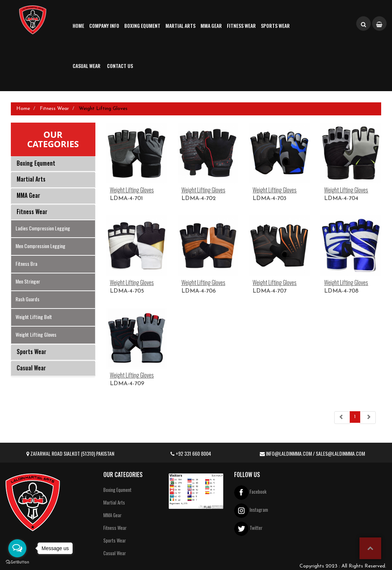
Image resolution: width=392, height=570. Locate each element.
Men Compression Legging (40, 246)
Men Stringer (28, 281)
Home (78, 25)
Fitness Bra (26, 263)
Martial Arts (180, 25)
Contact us (120, 66)
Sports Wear (275, 25)
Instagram (251, 511)
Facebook (250, 492)
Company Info (104, 25)
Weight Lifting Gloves (36, 334)
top (370, 548)
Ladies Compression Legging (43, 228)
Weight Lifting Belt (34, 317)
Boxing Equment (142, 25)
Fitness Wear (241, 25)
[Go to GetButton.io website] (17, 562)
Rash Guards (27, 299)
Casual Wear (87, 66)
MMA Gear (211, 25)
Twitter (248, 529)
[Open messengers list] (17, 548)
